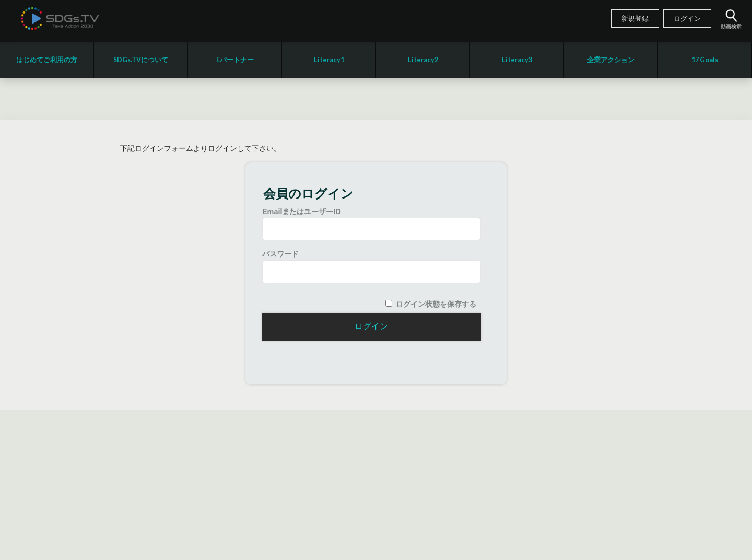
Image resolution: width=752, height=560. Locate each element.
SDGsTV (60, 18)
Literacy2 (423, 60)
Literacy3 (517, 60)
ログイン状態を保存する (436, 304)
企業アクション (611, 60)
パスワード (280, 254)
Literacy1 (329, 60)
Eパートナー (235, 60)
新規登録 (635, 19)
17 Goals (705, 60)
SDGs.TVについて (141, 60)
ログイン (687, 19)
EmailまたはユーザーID (302, 212)
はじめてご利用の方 (47, 60)
